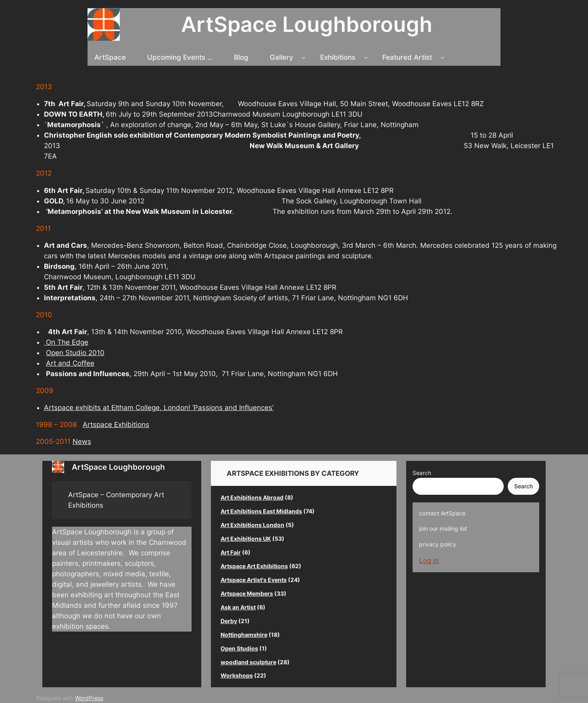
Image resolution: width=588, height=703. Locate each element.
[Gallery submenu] (304, 57)
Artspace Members (247, 593)
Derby (229, 621)
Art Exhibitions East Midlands (261, 511)
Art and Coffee (70, 363)
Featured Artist (407, 57)
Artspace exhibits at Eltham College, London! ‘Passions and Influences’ (159, 408)
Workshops (237, 675)
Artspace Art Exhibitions (254, 566)
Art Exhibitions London (252, 525)
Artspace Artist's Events (254, 580)
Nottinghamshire (244, 635)
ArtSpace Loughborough (307, 24)
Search (422, 473)
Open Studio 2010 (75, 353)
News (82, 441)
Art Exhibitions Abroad (252, 497)
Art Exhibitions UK (246, 539)
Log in (429, 561)
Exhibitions (338, 57)
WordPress (89, 698)
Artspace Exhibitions (116, 425)
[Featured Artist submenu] (442, 57)
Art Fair (231, 552)
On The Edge (66, 342)
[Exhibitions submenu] (366, 57)
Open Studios (239, 648)
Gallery (281, 57)
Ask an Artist (238, 607)
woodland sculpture (248, 662)
